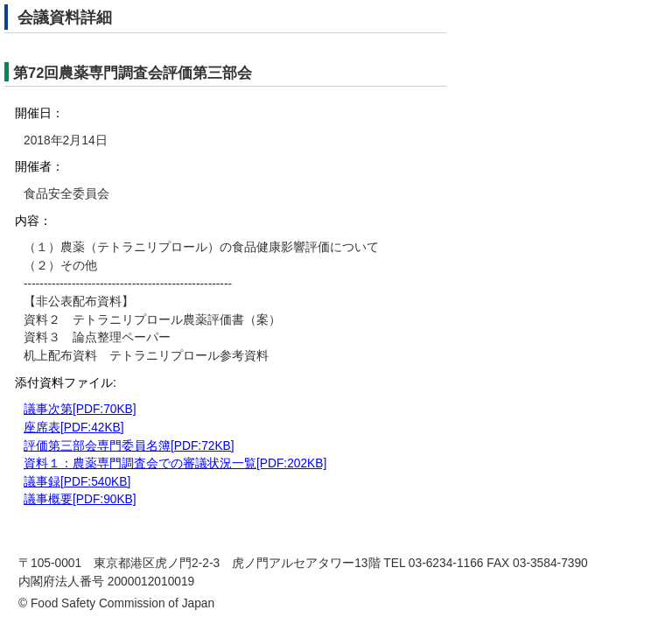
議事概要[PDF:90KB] (80, 499)
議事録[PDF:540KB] (77, 482)
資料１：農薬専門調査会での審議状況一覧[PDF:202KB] (175, 463)
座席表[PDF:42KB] (74, 428)
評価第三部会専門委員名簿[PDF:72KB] (129, 446)
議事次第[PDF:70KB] (80, 409)
